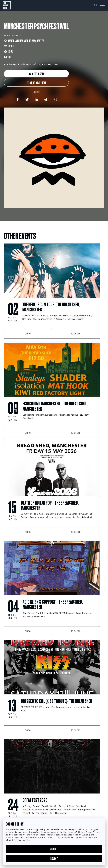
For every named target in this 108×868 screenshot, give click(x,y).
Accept (54, 849)
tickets (76, 334)
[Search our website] (96, 5)
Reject (54, 858)
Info (28, 334)
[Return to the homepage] (7, 5)
